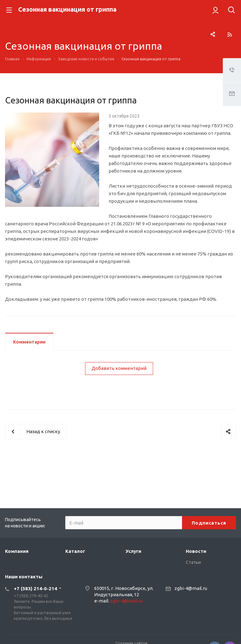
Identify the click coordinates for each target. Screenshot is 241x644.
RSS (230, 35)
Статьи (193, 562)
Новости (196, 551)
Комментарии (29, 342)
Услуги (133, 551)
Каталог (75, 551)
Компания (17, 551)
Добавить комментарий (119, 368)
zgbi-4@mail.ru (126, 601)
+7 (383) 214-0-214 (35, 589)
